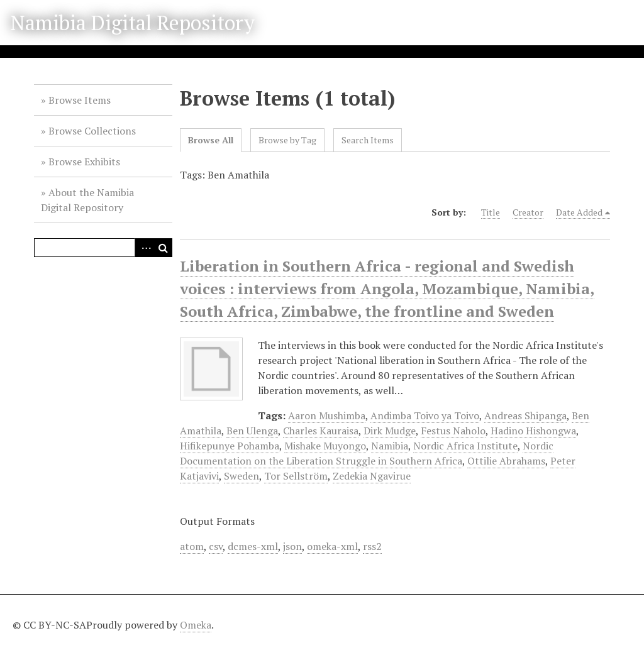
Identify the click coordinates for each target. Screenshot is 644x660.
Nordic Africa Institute (465, 446)
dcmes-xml (253, 546)
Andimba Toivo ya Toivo (425, 415)
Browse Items (80, 100)
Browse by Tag (287, 140)
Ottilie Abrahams (506, 461)
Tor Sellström (296, 476)
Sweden (241, 476)
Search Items (368, 140)
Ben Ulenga (252, 431)
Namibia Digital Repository (132, 23)
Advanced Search (144, 248)
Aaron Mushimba (327, 415)
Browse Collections (92, 131)
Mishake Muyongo (325, 446)
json (292, 546)
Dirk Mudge (390, 431)
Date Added (579, 212)
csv (216, 546)
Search (163, 248)
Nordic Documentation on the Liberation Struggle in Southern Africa (367, 453)
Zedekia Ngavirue (372, 476)
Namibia (390, 446)
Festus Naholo (453, 431)
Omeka (196, 625)
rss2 (372, 546)
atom (192, 546)
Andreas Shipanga (525, 415)
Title (491, 212)
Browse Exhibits (84, 162)
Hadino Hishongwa (533, 431)
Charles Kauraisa (321, 431)
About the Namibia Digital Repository (87, 200)
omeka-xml (332, 546)
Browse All (211, 140)
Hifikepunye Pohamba (230, 446)
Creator (528, 212)
